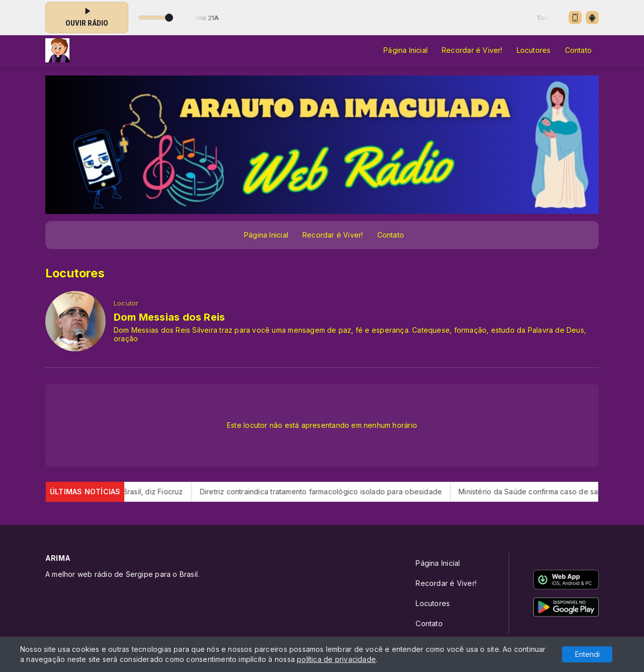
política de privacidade (336, 659)
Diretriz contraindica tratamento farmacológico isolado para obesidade (335, 492)
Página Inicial (406, 50)
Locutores (534, 50)
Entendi (587, 654)
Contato (578, 50)
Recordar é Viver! (472, 50)
